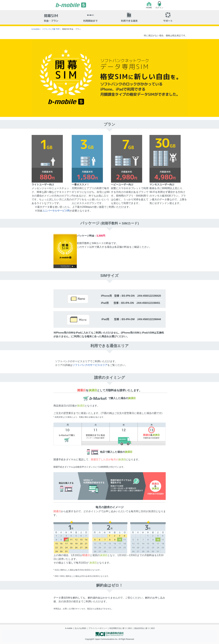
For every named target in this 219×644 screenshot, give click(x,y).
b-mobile (36, 29)
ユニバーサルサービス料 (56, 211)
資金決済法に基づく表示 (144, 628)
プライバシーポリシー (98, 628)
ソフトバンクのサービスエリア (90, 365)
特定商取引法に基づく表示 (121, 628)
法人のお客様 (80, 628)
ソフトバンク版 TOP (51, 29)
